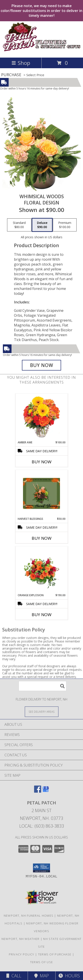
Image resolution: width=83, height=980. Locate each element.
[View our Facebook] (38, 791)
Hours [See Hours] (69, 976)
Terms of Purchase (55, 954)
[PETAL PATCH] (41, 51)
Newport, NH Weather (21, 939)
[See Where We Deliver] (42, 711)
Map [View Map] (42, 976)
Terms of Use (42, 962)
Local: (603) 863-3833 (42, 826)
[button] (41, 868)
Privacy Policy (22, 954)
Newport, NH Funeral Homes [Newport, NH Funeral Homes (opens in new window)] (29, 916)
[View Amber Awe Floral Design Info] (41, 417)
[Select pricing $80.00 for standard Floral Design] (19, 225)
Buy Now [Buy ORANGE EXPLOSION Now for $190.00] (42, 615)
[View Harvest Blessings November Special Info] (41, 493)
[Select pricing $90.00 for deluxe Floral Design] (42, 225)
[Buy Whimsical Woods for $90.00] (42, 365)
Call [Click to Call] (14, 976)
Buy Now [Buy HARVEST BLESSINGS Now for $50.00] (42, 538)
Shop (21, 63)
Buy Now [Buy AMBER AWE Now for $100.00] (42, 462)
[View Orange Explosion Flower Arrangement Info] (41, 570)
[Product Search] (42, 686)
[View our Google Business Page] (46, 791)
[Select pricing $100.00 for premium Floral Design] (65, 225)
